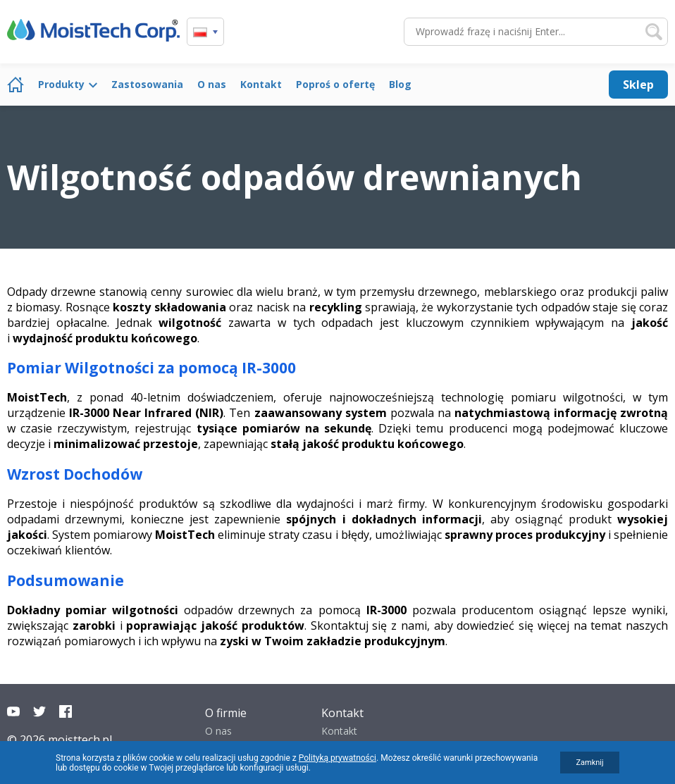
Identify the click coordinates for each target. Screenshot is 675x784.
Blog (400, 84)
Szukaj (654, 32)
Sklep (638, 85)
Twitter (39, 711)
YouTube (13, 711)
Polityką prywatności (337, 758)
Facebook (66, 711)
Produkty (61, 84)
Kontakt (261, 84)
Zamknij (589, 763)
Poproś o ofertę (335, 84)
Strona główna (16, 85)
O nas (212, 84)
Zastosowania (147, 84)
